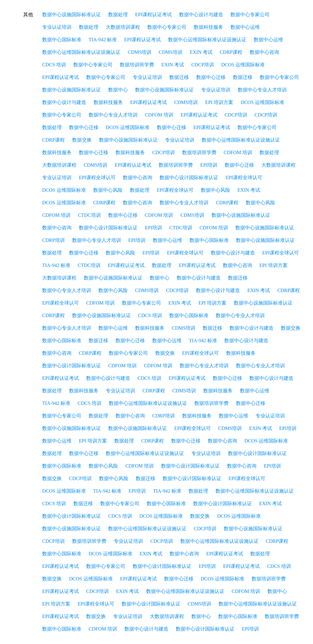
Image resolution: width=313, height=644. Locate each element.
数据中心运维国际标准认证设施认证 (207, 40)
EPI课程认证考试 (153, 15)
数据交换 (82, 140)
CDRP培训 (53, 240)
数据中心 (118, 90)
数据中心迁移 (211, 77)
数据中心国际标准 (62, 40)
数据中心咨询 (264, 52)
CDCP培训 (203, 65)
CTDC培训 (89, 215)
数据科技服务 (208, 27)
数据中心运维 (245, 27)
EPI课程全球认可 (97, 178)
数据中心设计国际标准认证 (189, 178)
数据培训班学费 (137, 65)
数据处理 (118, 15)
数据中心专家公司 (250, 15)
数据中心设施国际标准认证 (72, 15)
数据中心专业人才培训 (262, 90)
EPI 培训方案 (219, 102)
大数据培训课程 (123, 27)
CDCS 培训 (54, 65)
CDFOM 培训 (159, 115)
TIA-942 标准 (103, 40)
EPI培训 (209, 165)
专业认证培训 (57, 27)
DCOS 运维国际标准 (243, 65)
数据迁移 (179, 77)
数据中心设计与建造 (201, 15)
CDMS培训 (140, 52)
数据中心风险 (108, 190)
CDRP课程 (231, 52)
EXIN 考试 (201, 52)
